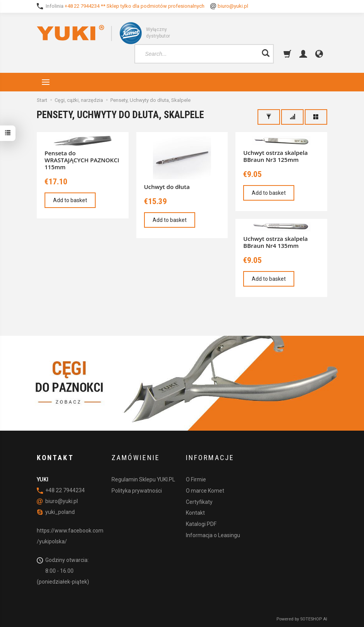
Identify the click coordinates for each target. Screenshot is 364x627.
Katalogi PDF (201, 524)
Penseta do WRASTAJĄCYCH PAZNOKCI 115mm (82, 160)
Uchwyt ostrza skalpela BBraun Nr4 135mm (276, 242)
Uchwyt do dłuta (167, 187)
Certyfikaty (199, 502)
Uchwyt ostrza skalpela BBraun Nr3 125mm (276, 156)
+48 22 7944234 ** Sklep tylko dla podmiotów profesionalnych (135, 6)
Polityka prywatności (137, 491)
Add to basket (70, 200)
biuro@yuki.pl (233, 6)
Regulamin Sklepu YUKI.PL (143, 479)
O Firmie (196, 479)
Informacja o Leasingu (213, 535)
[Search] (266, 54)
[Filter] (269, 117)
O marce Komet (205, 491)
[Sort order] (292, 117)
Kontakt (195, 513)
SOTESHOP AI (314, 619)
